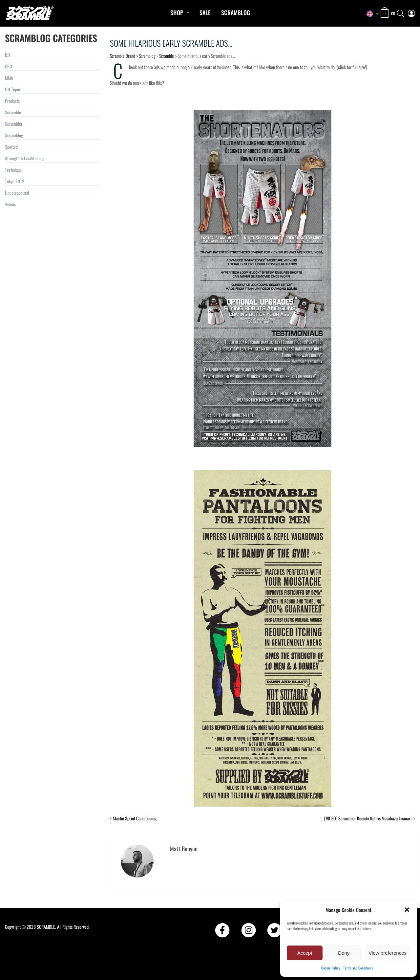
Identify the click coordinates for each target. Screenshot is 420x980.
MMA (9, 78)
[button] (407, 910)
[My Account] (411, 12)
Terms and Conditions (358, 968)
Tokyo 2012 (15, 181)
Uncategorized (17, 193)
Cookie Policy (331, 968)
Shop (177, 12)
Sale (205, 12)
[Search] (401, 12)
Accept (305, 953)
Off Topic (12, 89)
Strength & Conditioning (25, 158)
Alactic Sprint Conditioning (135, 818)
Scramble (13, 112)
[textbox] (371, 14)
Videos (10, 204)
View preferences (388, 953)
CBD (8, 66)
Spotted (11, 147)
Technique (13, 170)
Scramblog (236, 12)
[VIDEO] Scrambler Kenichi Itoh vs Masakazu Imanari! (368, 818)
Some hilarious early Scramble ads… (171, 43)
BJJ (7, 55)
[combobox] (371, 14)
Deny (344, 953)
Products (12, 101)
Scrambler (14, 124)
